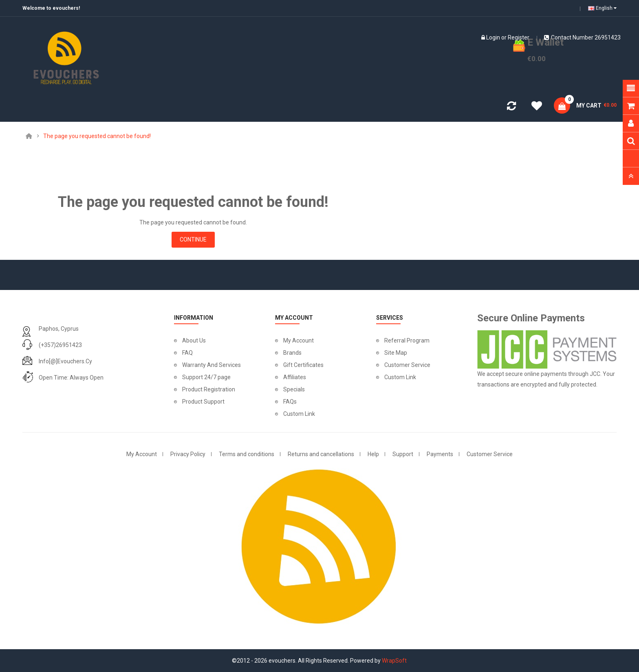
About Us (194, 340)
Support (403, 454)
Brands (292, 353)
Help (373, 454)
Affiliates (295, 377)
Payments (440, 454)
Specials (294, 389)
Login (493, 37)
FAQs (290, 402)
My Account (299, 340)
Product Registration (209, 389)
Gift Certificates (303, 365)
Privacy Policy (188, 454)
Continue (193, 239)
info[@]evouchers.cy (65, 361)
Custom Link (299, 414)
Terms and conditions (247, 454)
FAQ (187, 353)
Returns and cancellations (321, 454)
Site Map (396, 353)
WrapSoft (394, 661)
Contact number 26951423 (582, 37)
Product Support (203, 402)
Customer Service (407, 365)
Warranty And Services (212, 365)
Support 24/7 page (206, 377)
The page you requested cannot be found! (97, 136)
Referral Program (407, 340)
